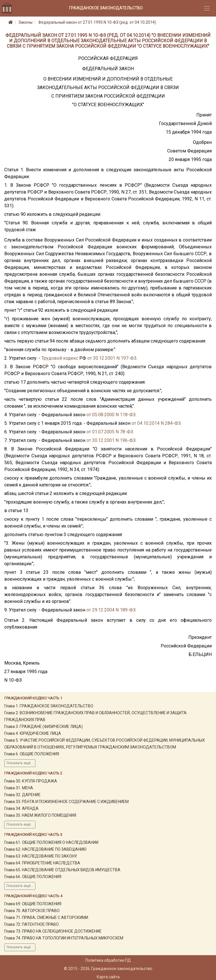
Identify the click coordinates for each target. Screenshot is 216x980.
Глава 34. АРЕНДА (21, 808)
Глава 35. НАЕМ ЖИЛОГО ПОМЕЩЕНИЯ (40, 815)
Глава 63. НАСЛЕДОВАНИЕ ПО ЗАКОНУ (41, 856)
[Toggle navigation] (207, 8)
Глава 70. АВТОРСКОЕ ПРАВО (32, 911)
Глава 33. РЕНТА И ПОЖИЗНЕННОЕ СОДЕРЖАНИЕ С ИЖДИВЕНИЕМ (66, 802)
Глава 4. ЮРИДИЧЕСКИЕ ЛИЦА (33, 733)
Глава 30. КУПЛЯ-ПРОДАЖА (31, 781)
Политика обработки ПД (108, 960)
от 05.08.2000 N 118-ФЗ (111, 415)
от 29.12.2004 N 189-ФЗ (111, 610)
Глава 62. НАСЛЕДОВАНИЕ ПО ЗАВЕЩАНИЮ (45, 849)
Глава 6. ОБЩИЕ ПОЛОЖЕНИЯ (32, 754)
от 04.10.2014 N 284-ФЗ (156, 423)
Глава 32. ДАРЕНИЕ (22, 795)
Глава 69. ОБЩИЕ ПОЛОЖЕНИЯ (33, 904)
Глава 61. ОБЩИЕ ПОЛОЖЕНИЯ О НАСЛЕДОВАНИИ (51, 842)
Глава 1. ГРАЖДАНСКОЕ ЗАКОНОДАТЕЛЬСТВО (49, 706)
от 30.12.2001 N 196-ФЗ (111, 440)
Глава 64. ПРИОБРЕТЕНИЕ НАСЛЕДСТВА (42, 863)
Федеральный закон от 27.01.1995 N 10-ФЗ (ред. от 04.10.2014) (97, 22)
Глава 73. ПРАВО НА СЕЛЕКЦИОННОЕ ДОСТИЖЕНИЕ (53, 931)
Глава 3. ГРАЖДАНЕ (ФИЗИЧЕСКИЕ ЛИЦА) (44, 727)
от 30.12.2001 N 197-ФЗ (112, 358)
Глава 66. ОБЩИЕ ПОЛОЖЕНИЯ (33, 877)
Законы (26, 22)
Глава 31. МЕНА (19, 788)
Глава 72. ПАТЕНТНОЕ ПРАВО (32, 924)
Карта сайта (108, 977)
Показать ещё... (20, 763)
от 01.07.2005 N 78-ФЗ (110, 432)
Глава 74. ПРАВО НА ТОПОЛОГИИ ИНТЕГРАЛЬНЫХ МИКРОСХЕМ (64, 938)
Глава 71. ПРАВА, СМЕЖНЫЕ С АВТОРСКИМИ (46, 917)
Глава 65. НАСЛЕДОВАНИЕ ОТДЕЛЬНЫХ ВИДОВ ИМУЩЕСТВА (62, 870)
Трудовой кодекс (60, 358)
